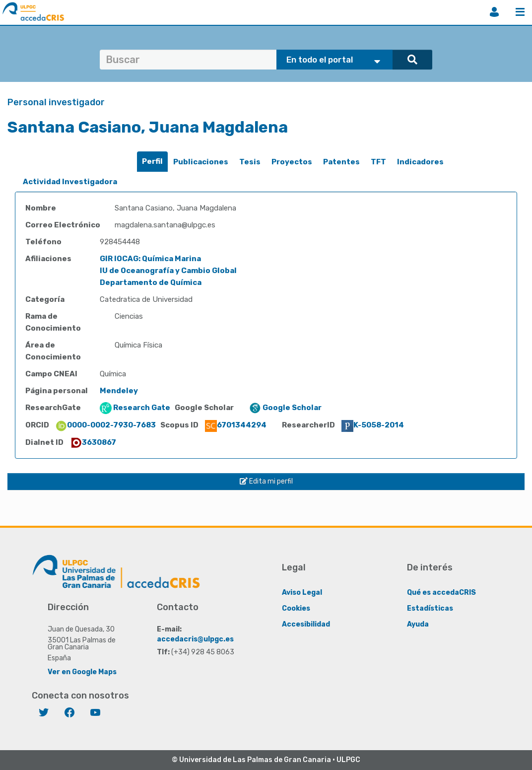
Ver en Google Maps (82, 671)
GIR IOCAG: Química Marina (150, 259)
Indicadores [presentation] (420, 162)
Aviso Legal (302, 592)
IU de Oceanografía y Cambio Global (168, 271)
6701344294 (236, 425)
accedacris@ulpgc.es (195, 639)
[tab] (152, 162)
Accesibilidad (306, 624)
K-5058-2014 (373, 425)
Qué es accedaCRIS (441, 592)
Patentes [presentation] (341, 162)
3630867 (93, 442)
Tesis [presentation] (250, 162)
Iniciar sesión (494, 12)
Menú (520, 12)
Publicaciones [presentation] (201, 162)
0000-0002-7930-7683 (105, 425)
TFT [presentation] (378, 162)
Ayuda (418, 624)
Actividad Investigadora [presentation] (70, 182)
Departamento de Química (151, 282)
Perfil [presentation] (152, 161)
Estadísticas (430, 608)
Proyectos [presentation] (292, 162)
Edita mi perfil (266, 481)
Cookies (296, 608)
